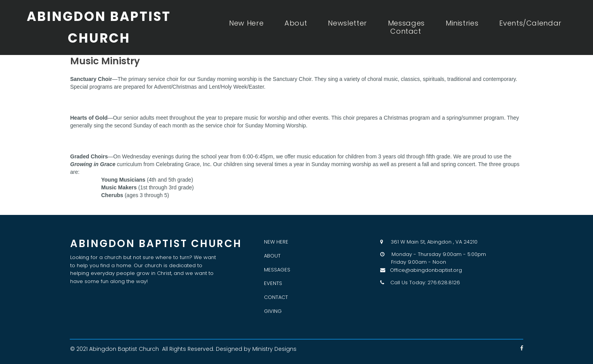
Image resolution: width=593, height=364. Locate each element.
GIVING (273, 311)
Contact (406, 31)
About (296, 23)
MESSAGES (277, 270)
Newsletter (347, 23)
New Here (246, 23)
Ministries (462, 23)
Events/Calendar (530, 23)
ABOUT (272, 256)
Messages (406, 23)
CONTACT (276, 297)
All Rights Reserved (188, 349)
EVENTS (273, 283)
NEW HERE (276, 242)
